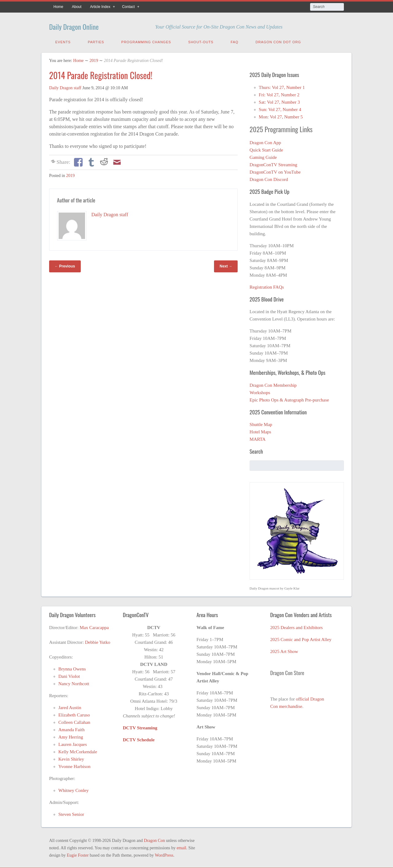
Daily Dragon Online (84, 25)
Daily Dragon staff (65, 87)
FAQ (234, 41)
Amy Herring (71, 736)
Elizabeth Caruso (74, 714)
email (181, 847)
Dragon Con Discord (269, 178)
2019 (94, 59)
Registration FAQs (267, 286)
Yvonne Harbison (74, 765)
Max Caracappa (94, 626)
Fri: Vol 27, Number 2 (279, 94)
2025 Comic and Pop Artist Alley (301, 638)
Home (58, 7)
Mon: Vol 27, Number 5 (281, 116)
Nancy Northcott (74, 682)
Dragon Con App (265, 141)
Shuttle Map (261, 423)
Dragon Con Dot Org (278, 41)
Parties (96, 41)
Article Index (100, 7)
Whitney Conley (74, 789)
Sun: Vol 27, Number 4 (280, 108)
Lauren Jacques (73, 743)
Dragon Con (154, 839)
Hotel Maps (260, 431)
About (77, 7)
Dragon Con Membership (273, 384)
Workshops (260, 391)
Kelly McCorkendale (78, 751)
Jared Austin (70, 706)
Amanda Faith (71, 728)
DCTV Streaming (140, 727)
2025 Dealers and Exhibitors (296, 626)
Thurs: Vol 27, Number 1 (282, 86)
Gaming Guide (263, 156)
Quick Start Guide (266, 149)
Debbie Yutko (98, 641)
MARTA (258, 438)
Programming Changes (146, 41)
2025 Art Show (284, 650)
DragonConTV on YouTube (275, 171)
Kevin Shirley (71, 758)
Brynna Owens (72, 668)
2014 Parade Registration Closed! (101, 74)
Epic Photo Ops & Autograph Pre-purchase (289, 399)
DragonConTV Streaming (273, 163)
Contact (128, 7)
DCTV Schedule (139, 739)
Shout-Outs (201, 41)
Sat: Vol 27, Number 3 (279, 101)
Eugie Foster (78, 854)
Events (63, 41)
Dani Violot (69, 675)
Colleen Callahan (74, 721)
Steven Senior (71, 813)
